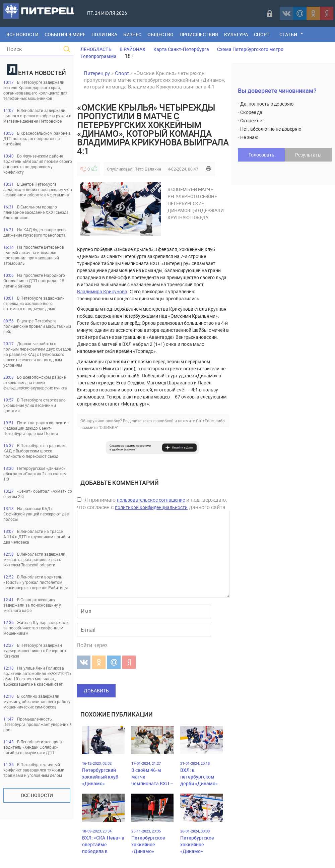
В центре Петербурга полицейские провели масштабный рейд (37, 326)
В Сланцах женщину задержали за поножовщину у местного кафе (32, 605)
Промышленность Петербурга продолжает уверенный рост (38, 724)
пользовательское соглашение (151, 500)
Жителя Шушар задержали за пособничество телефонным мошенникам (36, 628)
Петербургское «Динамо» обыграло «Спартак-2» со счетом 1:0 (35, 474)
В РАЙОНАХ (132, 49)
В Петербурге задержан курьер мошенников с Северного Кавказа (35, 650)
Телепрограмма (98, 56)
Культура (236, 34)
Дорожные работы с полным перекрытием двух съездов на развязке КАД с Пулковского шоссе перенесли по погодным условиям (37, 354)
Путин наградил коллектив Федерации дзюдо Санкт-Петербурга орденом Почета (36, 428)
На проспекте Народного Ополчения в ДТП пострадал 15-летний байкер (34, 281)
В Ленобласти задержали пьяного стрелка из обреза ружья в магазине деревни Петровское (37, 116)
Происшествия (199, 34)
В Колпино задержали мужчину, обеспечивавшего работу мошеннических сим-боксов (37, 701)
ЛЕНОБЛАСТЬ (96, 49)
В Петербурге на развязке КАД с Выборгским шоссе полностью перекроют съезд (35, 451)
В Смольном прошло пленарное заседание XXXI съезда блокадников (36, 212)
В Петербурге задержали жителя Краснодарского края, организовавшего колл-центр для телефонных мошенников (36, 90)
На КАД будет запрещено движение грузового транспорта (35, 232)
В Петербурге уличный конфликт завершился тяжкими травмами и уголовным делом (34, 770)
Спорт (262, 34)
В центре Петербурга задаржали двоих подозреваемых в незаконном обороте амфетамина (38, 189)
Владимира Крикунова (102, 291)
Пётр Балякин (148, 169)
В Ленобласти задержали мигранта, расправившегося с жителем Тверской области (34, 559)
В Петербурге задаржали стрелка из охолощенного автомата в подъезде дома (34, 303)
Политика (104, 34)
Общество (160, 34)
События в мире (65, 34)
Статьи (288, 34)
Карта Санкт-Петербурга (181, 49)
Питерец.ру (97, 73)
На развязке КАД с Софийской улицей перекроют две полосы (36, 514)
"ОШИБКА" (108, 427)
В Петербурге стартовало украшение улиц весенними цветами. (35, 405)
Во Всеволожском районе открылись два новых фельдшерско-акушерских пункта (35, 382)
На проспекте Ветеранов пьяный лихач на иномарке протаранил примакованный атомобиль (34, 255)
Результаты (308, 155)
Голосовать (261, 155)
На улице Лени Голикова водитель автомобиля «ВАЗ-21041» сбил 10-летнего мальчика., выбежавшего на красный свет (37, 676)
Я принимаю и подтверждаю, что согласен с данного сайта (152, 503)
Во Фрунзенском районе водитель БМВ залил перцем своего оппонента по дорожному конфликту (38, 164)
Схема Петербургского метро (250, 49)
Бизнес (132, 34)
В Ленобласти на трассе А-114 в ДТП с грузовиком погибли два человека (37, 537)
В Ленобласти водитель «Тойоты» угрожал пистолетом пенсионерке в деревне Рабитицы (36, 582)
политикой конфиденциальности (151, 507)
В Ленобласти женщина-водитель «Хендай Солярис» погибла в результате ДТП (33, 747)
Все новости (37, 795)
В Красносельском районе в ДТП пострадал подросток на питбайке (37, 138)
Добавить (96, 691)
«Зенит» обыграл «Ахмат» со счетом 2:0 (38, 494)
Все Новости (22, 34)
